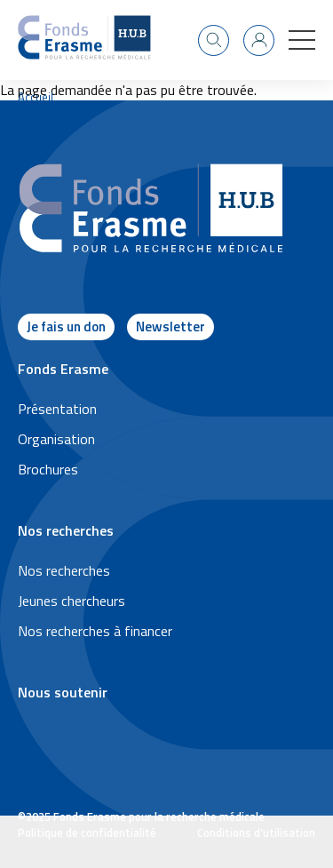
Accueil (36, 97)
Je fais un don (66, 326)
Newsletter (170, 326)
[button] (302, 40)
